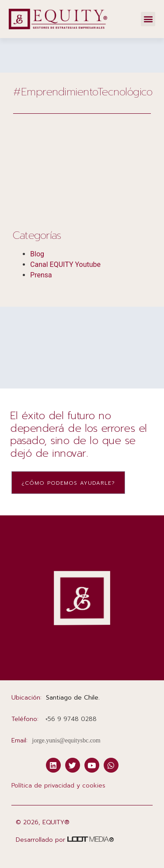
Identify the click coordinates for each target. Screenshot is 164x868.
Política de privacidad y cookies (58, 786)
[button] (148, 19)
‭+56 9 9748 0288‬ (71, 719)
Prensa (41, 275)
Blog (37, 254)
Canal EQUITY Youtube (65, 264)
